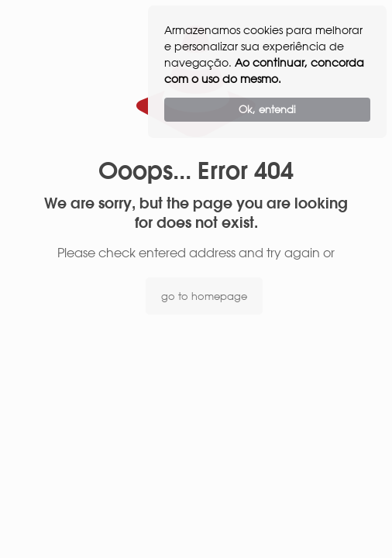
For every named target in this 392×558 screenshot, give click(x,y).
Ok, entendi (267, 109)
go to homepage (204, 296)
